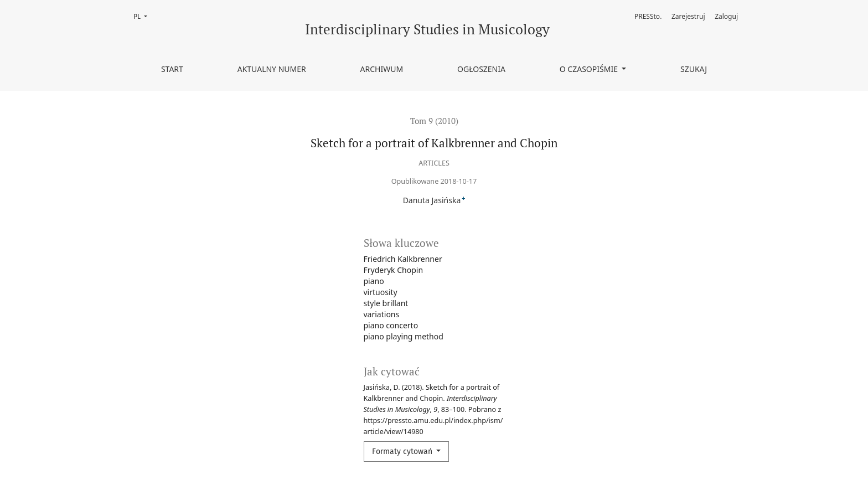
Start (172, 69)
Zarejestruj (688, 16)
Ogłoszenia (481, 69)
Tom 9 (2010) (434, 121)
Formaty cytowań (403, 452)
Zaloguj (726, 16)
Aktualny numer (272, 69)
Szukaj (694, 69)
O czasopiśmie (590, 69)
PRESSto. (648, 16)
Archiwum (382, 69)
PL (144, 16)
